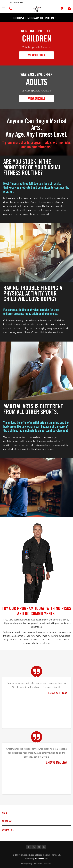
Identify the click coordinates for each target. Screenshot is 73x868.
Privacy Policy (27, 863)
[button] (37, 9)
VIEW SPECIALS (36, 55)
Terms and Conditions (42, 863)
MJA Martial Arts (16, 2)
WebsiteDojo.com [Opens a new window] (41, 858)
